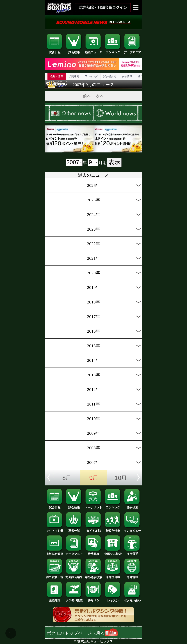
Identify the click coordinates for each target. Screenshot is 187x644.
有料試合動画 (55, 553)
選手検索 (132, 506)
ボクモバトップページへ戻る (82, 633)
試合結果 (74, 51)
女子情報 (127, 76)
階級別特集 (113, 529)
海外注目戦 (113, 576)
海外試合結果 (74, 576)
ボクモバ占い (132, 599)
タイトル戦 (93, 529)
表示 (114, 162)
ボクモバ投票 (74, 599)
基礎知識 (55, 599)
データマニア (132, 51)
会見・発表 (57, 76)
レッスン (113, 599)
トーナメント (93, 506)
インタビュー (132, 529)
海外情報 (132, 576)
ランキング (113, 51)
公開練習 (74, 76)
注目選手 (132, 553)
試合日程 (55, 51)
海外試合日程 (55, 576)
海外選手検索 (93, 576)
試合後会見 (110, 76)
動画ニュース (93, 51)
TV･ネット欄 (55, 529)
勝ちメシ (93, 599)
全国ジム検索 (113, 553)
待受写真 (93, 553)
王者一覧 (74, 529)
